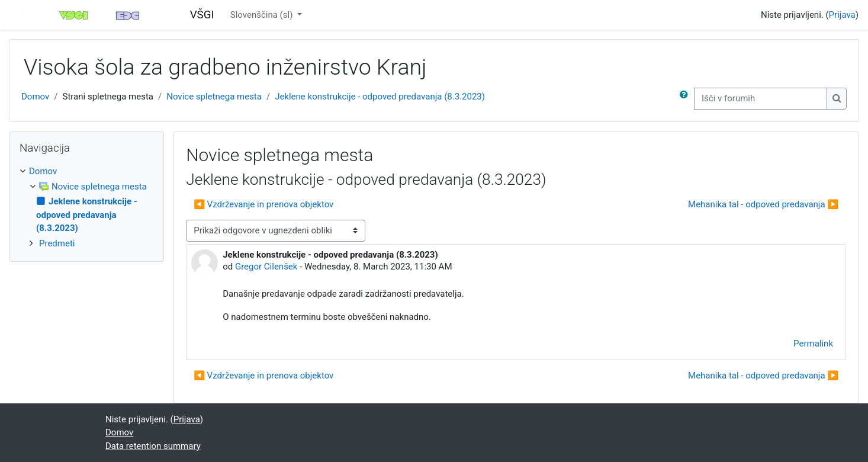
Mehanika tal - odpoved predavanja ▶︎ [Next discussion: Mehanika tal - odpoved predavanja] (763, 204)
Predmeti (57, 243)
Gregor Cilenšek (266, 267)
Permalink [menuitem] (813, 344)
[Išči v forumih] (761, 99)
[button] (686, 99)
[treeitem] (87, 207)
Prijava (842, 15)
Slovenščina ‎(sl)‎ (263, 15)
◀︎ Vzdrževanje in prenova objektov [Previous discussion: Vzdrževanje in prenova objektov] (263, 204)
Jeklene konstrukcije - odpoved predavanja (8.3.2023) (380, 97)
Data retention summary (153, 446)
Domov (35, 97)
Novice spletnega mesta (214, 97)
